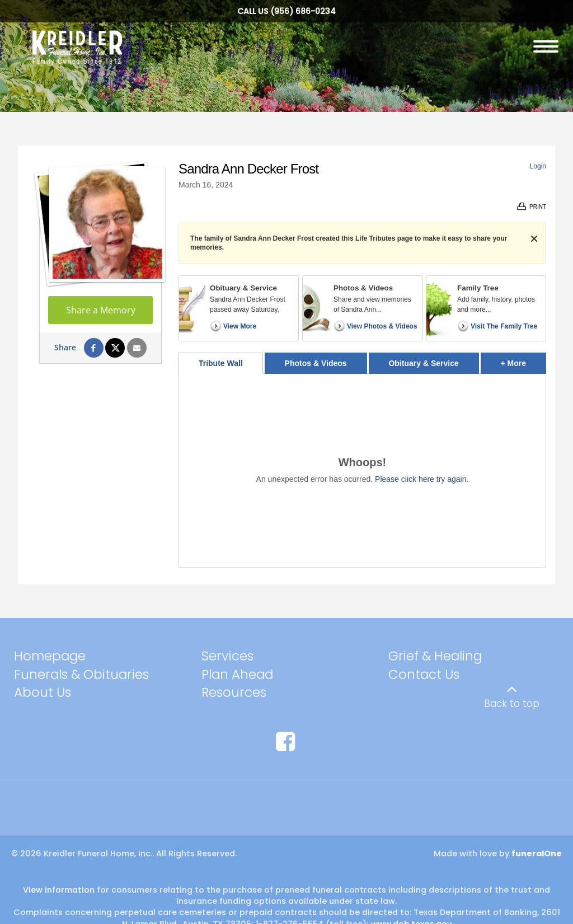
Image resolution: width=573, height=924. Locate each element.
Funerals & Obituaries (81, 674)
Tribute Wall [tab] (221, 363)
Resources (234, 692)
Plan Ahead (237, 674)
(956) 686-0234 (303, 11)
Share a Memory (101, 310)
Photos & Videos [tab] (316, 363)
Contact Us (424, 674)
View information (59, 890)
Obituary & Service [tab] (423, 363)
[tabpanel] (362, 470)
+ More (523, 360)
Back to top (512, 703)
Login (538, 166)
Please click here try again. (422, 479)
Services (227, 656)
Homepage (50, 656)
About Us (43, 692)
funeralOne (537, 853)
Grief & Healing (435, 656)
